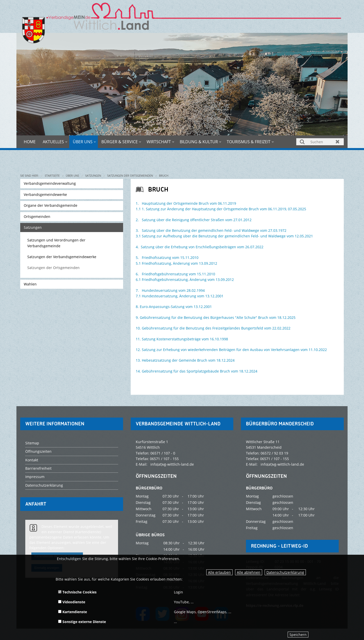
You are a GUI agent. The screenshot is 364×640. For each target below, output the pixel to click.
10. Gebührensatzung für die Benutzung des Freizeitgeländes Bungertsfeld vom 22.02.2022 (213, 328)
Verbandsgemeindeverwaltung (50, 183)
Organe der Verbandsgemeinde (51, 205)
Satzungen (93, 176)
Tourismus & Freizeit (249, 142)
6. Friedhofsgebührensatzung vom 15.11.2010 (175, 274)
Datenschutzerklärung (285, 572)
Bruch (164, 176)
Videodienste (72, 602)
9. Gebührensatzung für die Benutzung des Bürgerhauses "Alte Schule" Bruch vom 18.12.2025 (216, 317)
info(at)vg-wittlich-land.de (172, 464)
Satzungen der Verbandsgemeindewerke (62, 257)
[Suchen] (320, 142)
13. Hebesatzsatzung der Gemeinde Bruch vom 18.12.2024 (185, 360)
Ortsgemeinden (37, 216)
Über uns (83, 142)
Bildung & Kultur (199, 142)
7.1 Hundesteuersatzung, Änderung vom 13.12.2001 (180, 296)
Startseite (52, 176)
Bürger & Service (120, 142)
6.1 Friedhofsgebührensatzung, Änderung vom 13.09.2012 (185, 280)
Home (30, 142)
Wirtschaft (159, 142)
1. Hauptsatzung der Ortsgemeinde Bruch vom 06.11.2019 (186, 203)
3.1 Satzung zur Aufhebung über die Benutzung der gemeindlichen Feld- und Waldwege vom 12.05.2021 (224, 236)
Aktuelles (53, 142)
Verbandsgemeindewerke (45, 194)
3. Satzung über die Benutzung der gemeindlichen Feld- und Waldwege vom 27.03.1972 (211, 230)
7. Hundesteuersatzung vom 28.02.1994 (170, 290)
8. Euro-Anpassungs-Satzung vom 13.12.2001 (174, 307)
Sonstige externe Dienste (82, 622)
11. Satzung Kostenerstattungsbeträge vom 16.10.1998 (182, 339)
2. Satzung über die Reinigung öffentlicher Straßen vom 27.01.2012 (194, 220)
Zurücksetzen (338, 142)
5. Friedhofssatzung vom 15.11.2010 (167, 257)
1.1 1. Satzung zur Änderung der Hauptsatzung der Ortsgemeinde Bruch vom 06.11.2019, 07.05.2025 (221, 209)
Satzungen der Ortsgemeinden (130, 176)
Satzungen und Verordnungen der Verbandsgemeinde (56, 243)
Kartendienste (73, 612)
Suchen (302, 142)
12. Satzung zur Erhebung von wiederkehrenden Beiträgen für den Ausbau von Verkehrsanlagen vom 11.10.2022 (231, 350)
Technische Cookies (77, 592)
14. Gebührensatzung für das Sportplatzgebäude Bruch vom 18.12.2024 (197, 371)
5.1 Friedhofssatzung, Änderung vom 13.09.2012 (176, 263)
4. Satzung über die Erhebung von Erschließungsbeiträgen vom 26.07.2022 (200, 247)
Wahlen (30, 284)
